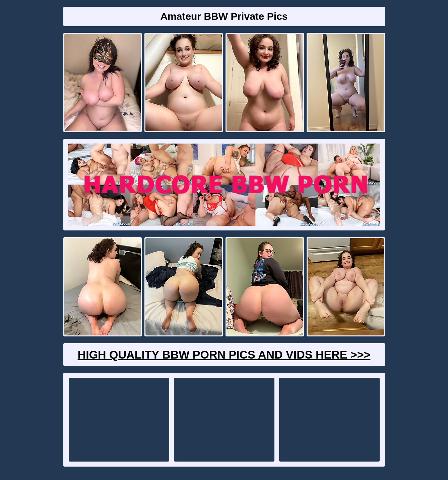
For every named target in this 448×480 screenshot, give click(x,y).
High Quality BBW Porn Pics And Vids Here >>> (224, 355)
